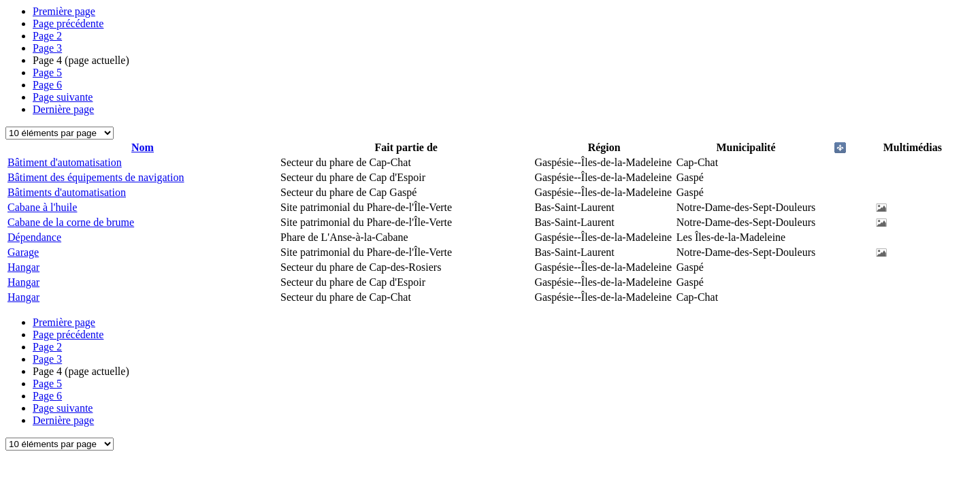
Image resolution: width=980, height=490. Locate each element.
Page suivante (63, 97)
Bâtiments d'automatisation (67, 192)
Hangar (23, 267)
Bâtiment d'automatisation (65, 162)
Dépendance (34, 237)
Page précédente (68, 23)
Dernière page (63, 109)
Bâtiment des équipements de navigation (96, 177)
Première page (64, 11)
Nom (143, 147)
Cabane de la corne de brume (71, 222)
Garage (23, 252)
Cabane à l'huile (42, 207)
